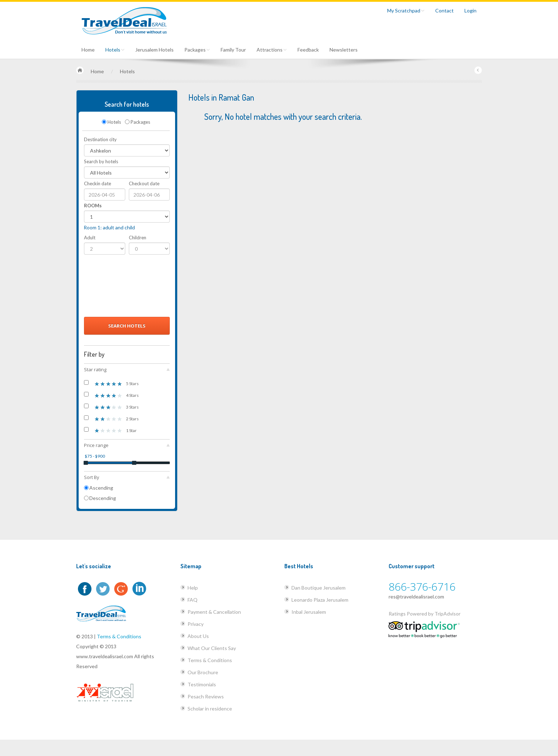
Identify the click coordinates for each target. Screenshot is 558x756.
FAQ (193, 600)
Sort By (127, 477)
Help (193, 588)
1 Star (110, 430)
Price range (127, 445)
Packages (197, 50)
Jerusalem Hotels (154, 50)
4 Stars (111, 395)
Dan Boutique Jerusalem (319, 588)
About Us (198, 636)
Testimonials (202, 684)
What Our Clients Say (212, 648)
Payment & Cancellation (214, 612)
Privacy (196, 624)
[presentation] (113, 288)
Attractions (272, 50)
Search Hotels (127, 326)
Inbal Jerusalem (309, 612)
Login (470, 10)
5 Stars (111, 383)
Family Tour (233, 50)
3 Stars (111, 407)
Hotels (115, 50)
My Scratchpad (406, 10)
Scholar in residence (210, 709)
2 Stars (111, 418)
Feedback (308, 50)
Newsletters (344, 50)
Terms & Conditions (119, 636)
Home (88, 50)
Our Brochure (203, 672)
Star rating (127, 369)
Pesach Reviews (206, 696)
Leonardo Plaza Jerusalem (320, 600)
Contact (444, 10)
